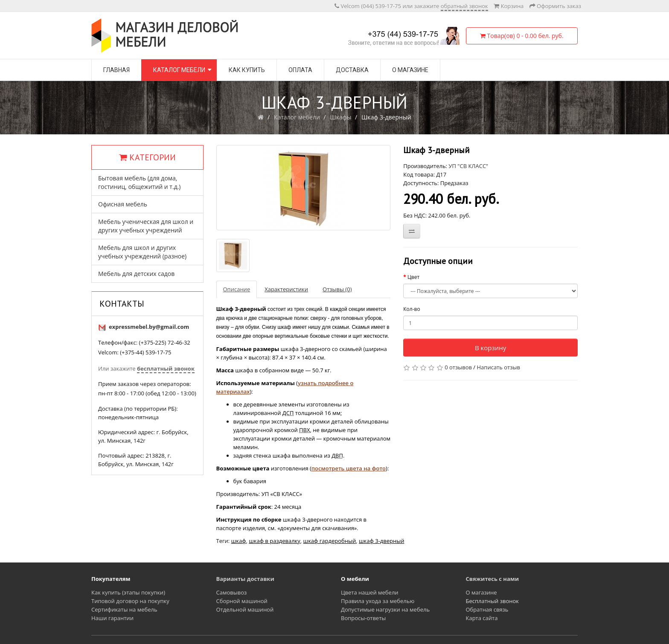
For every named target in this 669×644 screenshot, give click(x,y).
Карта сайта (482, 618)
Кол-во (412, 309)
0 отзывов (458, 367)
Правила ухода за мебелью (378, 601)
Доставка (352, 70)
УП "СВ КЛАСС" (468, 166)
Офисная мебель (123, 204)
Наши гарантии (112, 618)
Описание (237, 289)
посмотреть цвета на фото (349, 468)
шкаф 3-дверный (381, 541)
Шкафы (340, 117)
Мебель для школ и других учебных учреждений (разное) (142, 252)
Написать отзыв (499, 367)
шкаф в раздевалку (275, 541)
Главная (116, 70)
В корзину (490, 348)
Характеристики (286, 289)
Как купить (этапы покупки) (128, 592)
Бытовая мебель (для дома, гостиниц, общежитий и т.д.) (139, 182)
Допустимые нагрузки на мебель (385, 609)
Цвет (413, 277)
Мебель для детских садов (136, 274)
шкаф (239, 541)
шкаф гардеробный (330, 541)
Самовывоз (232, 592)
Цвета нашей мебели (370, 592)
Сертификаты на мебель (124, 609)
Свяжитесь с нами (493, 579)
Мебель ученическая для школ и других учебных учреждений (146, 226)
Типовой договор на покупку (130, 601)
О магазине (410, 70)
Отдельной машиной (245, 609)
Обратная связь (487, 609)
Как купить (247, 70)
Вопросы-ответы (363, 618)
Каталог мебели (179, 70)
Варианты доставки (245, 579)
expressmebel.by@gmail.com (149, 327)
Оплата (300, 70)
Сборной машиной (242, 601)
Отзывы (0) (337, 289)
